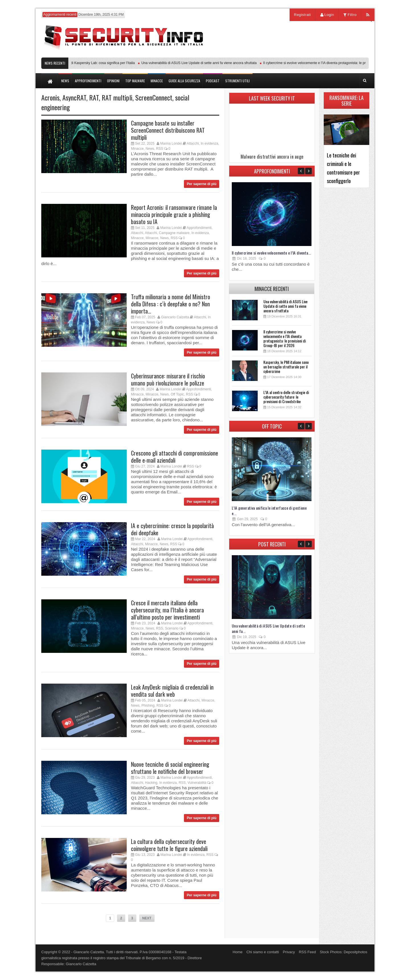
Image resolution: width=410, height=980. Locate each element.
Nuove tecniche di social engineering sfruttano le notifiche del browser (170, 768)
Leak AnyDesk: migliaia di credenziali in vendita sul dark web (172, 691)
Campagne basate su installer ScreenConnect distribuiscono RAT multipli (168, 130)
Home (238, 952)
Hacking (151, 783)
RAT (94, 97)
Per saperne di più (202, 184)
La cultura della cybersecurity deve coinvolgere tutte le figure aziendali (169, 845)
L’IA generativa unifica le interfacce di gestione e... (269, 510)
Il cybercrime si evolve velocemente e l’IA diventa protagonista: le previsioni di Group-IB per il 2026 (285, 338)
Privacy (289, 952)
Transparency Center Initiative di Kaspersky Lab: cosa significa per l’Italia (81, 63)
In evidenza (209, 143)
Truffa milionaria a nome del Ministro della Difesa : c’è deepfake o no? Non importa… (171, 304)
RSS (160, 149)
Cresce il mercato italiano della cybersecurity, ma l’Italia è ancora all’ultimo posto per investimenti (167, 610)
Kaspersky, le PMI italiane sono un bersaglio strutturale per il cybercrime (286, 367)
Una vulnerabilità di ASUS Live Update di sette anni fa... (268, 628)
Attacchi (193, 143)
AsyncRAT (74, 97)
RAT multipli (117, 97)
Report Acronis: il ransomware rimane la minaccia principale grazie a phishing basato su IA (174, 214)
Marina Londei (171, 143)
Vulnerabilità (197, 783)
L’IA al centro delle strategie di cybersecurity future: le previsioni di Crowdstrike (286, 397)
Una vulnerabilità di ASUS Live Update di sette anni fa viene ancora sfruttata (201, 63)
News (150, 149)
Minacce (137, 149)
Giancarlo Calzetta (175, 317)
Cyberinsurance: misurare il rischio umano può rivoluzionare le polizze (168, 379)
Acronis (50, 97)
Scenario (172, 628)
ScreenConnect (154, 97)
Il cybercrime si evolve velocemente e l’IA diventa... (271, 253)
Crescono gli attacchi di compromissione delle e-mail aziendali (175, 457)
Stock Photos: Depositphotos (344, 952)
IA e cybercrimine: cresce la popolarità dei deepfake (172, 529)
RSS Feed (307, 952)
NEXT (147, 918)
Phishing (148, 706)
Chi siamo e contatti (263, 952)
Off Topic (177, 394)
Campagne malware (174, 233)
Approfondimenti (199, 228)
